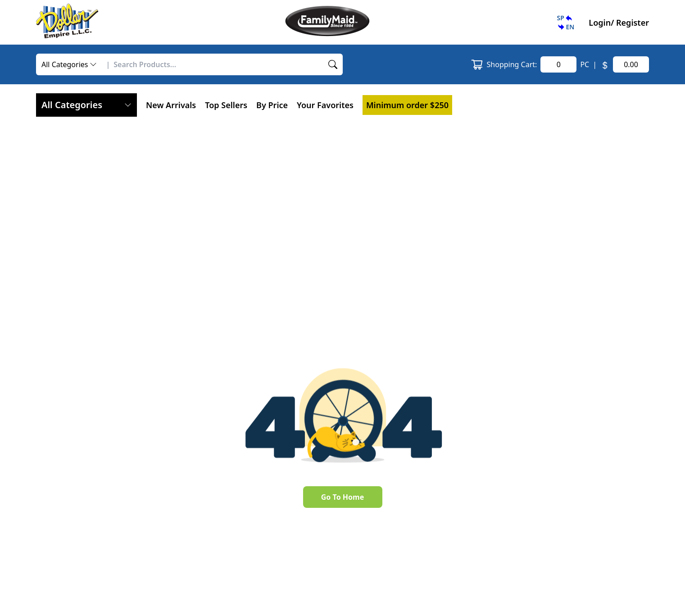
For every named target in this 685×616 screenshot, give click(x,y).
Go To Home (342, 497)
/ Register (630, 23)
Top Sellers (226, 105)
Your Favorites (325, 105)
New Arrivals (171, 105)
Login (600, 23)
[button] (565, 23)
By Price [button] (272, 105)
